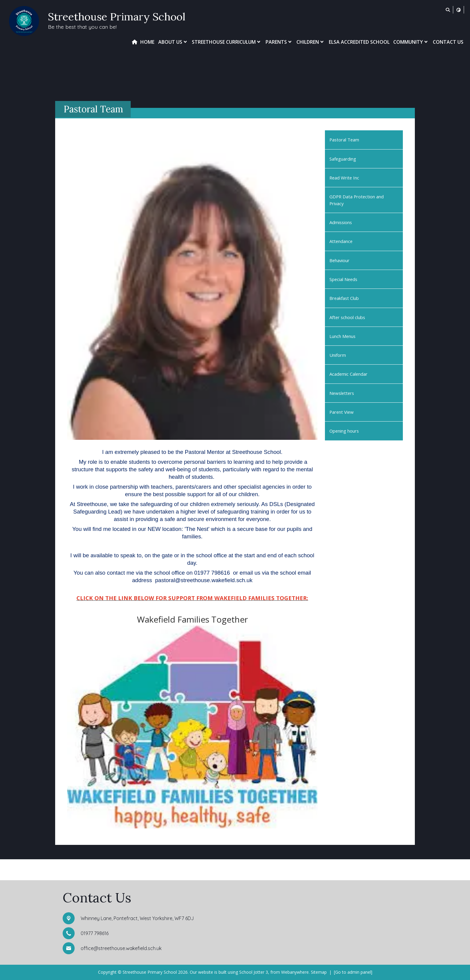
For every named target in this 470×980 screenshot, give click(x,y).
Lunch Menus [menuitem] (342, 336)
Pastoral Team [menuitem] (344, 140)
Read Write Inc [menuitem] (344, 178)
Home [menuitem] (147, 42)
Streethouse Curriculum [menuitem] (227, 42)
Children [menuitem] (311, 42)
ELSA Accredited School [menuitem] (359, 42)
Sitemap (319, 972)
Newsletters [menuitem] (342, 393)
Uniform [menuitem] (338, 355)
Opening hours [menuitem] (344, 431)
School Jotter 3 (254, 972)
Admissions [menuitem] (341, 222)
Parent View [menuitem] (342, 412)
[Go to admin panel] (353, 972)
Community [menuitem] (411, 42)
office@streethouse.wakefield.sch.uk (121, 948)
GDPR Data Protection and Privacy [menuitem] (357, 200)
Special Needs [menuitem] (343, 279)
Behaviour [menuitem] (339, 260)
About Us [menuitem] (173, 42)
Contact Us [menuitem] (448, 42)
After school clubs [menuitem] (347, 317)
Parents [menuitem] (279, 42)
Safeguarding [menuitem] (343, 159)
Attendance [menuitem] (341, 241)
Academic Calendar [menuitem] (348, 374)
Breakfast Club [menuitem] (344, 298)
